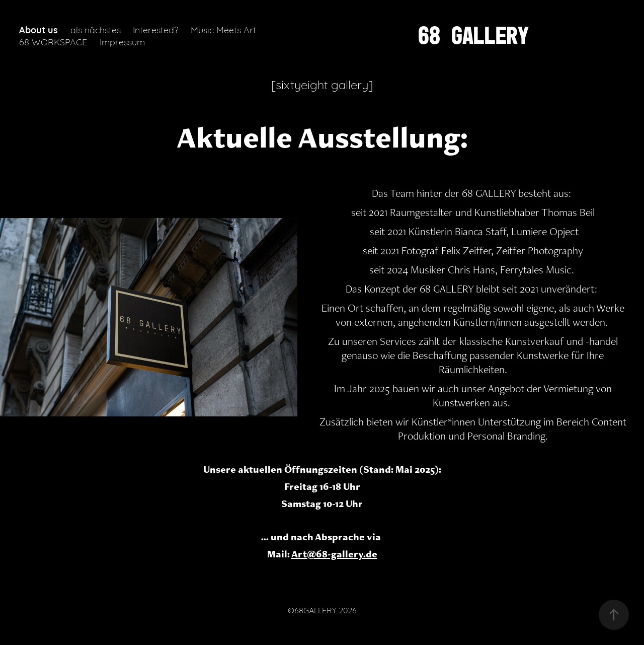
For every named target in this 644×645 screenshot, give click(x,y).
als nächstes (96, 29)
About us (38, 29)
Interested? (155, 29)
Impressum (122, 41)
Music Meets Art (223, 29)
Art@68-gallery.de (334, 554)
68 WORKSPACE (53, 41)
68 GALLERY (473, 35)
